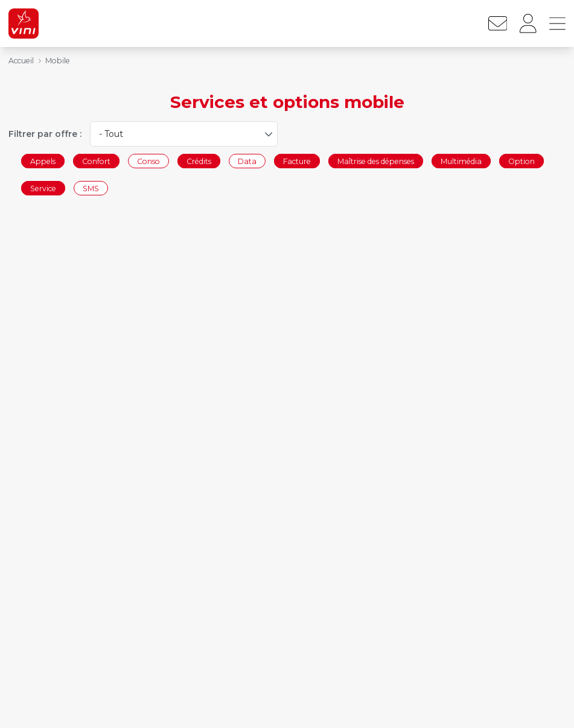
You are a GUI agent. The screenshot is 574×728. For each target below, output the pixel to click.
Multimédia (461, 161)
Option (521, 161)
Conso (148, 161)
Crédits (199, 161)
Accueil (21, 61)
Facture (297, 161)
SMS (91, 188)
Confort (96, 161)
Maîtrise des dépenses (376, 161)
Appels (43, 161)
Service (43, 188)
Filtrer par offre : (45, 134)
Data (247, 161)
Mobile (58, 61)
